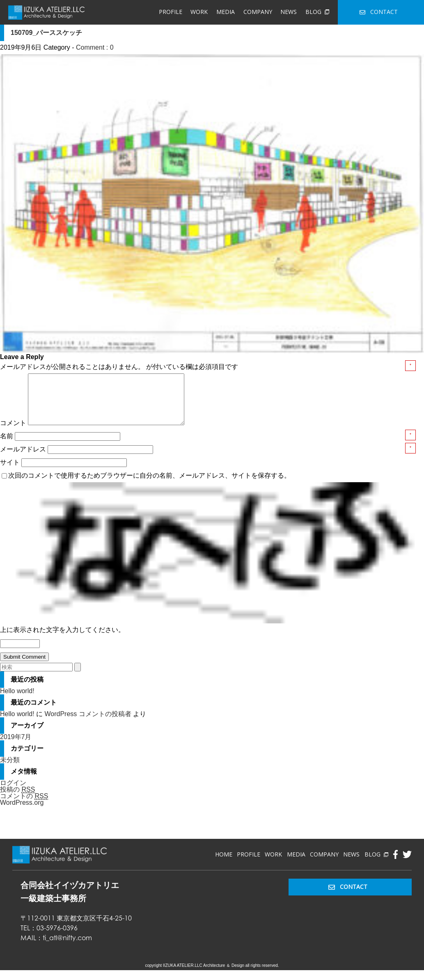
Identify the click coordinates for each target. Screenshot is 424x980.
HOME (224, 864)
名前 (7, 446)
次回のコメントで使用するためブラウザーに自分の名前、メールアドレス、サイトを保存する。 (149, 485)
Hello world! (17, 701)
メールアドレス (24, 459)
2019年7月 (16, 747)
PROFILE (171, 12)
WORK (199, 12)
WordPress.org (22, 812)
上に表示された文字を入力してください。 (62, 640)
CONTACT (379, 12)
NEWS (289, 12)
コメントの (24, 806)
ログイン (13, 793)
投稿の (17, 799)
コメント (13, 433)
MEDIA (226, 12)
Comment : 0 (95, 47)
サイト (10, 472)
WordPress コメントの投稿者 (88, 724)
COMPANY (258, 12)
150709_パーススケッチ (46, 33)
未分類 (10, 770)
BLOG (317, 12)
